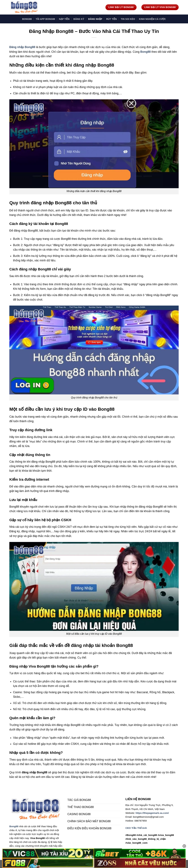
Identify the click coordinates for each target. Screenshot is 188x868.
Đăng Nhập (95, 19)
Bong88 (27, 19)
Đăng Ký (79, 19)
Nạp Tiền (64, 19)
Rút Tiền (112, 19)
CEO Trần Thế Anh (136, 828)
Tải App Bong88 (45, 19)
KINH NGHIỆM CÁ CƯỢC (152, 19)
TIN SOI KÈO (128, 19)
